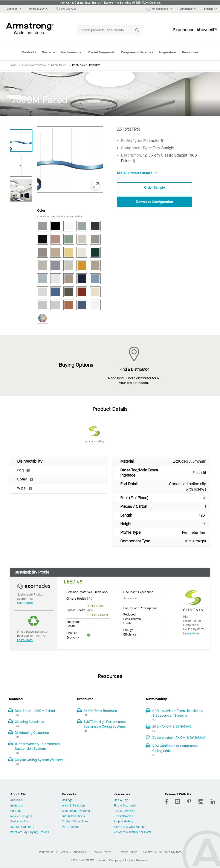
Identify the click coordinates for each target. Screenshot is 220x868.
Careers (15, 811)
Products (29, 52)
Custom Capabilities (75, 822)
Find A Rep (121, 800)
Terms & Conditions (73, 852)
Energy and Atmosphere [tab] (140, 608)
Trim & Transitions (73, 816)
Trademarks (46, 852)
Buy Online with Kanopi (129, 827)
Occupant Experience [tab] (138, 592)
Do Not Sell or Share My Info (162, 852)
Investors (17, 806)
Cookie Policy (102, 852)
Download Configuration (154, 202)
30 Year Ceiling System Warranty (39, 760)
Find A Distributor (125, 806)
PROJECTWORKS (125, 811)
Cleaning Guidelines (29, 722)
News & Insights (21, 816)
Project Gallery (123, 822)
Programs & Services (137, 52)
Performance (71, 52)
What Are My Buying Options (30, 832)
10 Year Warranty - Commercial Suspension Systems (37, 746)
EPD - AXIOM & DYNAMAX (172, 726)
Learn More (25, 640)
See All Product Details (137, 173)
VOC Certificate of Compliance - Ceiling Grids (176, 748)
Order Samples (123, 816)
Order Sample (154, 188)
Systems (49, 52)
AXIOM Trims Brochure (100, 711)
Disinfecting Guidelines (32, 733)
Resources (190, 52)
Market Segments (101, 52)
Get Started (25, 603)
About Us (16, 800)
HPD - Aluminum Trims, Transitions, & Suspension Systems (178, 713)
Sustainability (19, 822)
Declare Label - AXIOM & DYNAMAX (179, 738)
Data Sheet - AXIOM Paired (35, 711)
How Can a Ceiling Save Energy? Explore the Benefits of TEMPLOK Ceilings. (110, 3)
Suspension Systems (76, 811)
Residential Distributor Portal (133, 832)
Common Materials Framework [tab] (87, 592)
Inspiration (168, 52)
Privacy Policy (127, 852)
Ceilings (67, 800)
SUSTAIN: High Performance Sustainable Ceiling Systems (105, 724)
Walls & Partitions (74, 806)
